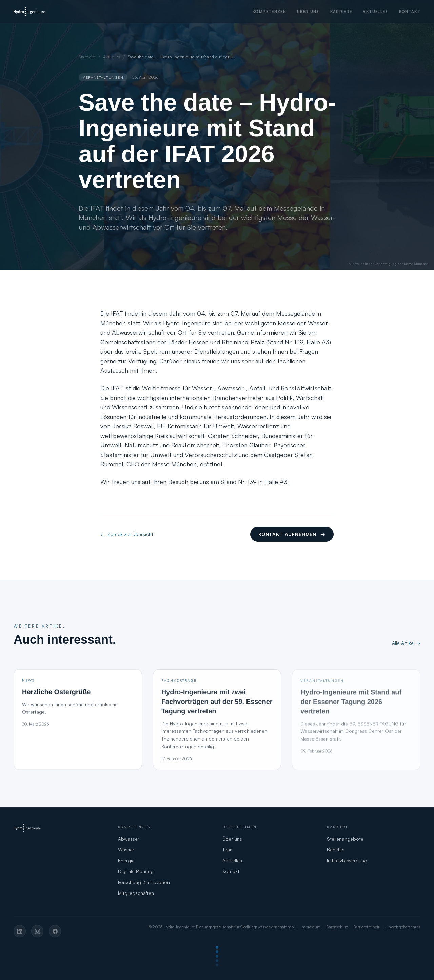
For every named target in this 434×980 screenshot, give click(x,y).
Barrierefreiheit (366, 927)
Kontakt (410, 12)
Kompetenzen (269, 12)
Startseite (87, 57)
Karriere (341, 12)
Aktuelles (375, 12)
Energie (126, 860)
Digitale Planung (136, 871)
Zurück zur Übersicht (127, 534)
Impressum (311, 927)
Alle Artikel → (406, 643)
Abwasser (129, 839)
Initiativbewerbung (347, 860)
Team (228, 850)
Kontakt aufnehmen (292, 534)
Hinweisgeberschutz (402, 927)
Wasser (126, 850)
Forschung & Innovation (144, 882)
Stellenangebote (345, 839)
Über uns (308, 12)
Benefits (336, 850)
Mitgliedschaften (136, 893)
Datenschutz (337, 927)
